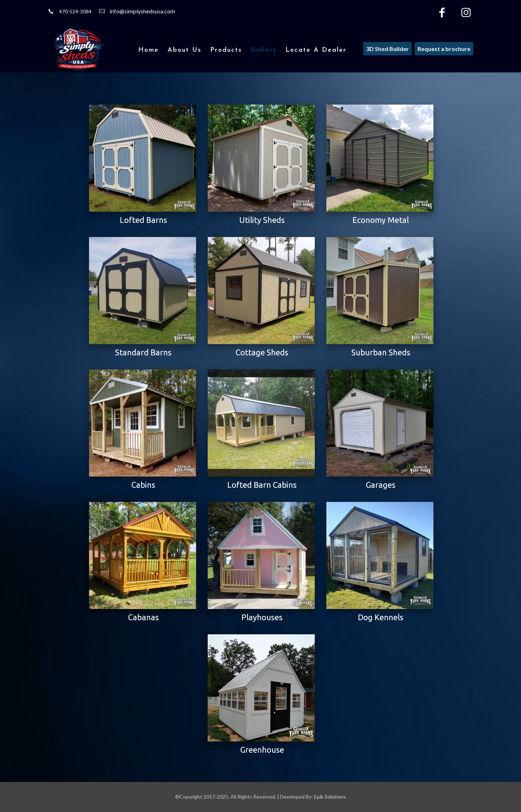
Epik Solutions (330, 797)
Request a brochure (444, 49)
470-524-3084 (75, 11)
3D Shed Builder (387, 49)
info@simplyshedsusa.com (142, 11)
